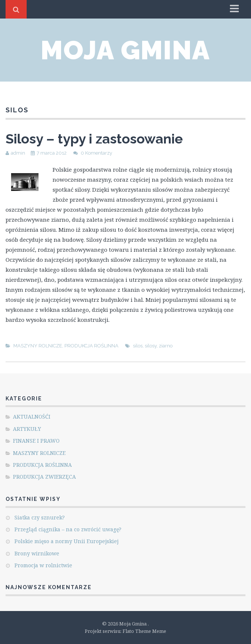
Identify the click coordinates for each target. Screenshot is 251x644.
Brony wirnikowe (37, 553)
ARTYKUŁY (27, 429)
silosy (151, 346)
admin (18, 153)
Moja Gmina (125, 50)
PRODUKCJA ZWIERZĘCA (44, 477)
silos (138, 346)
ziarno (166, 346)
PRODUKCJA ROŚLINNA (91, 346)
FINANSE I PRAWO (36, 441)
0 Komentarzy (96, 153)
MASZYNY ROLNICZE (38, 346)
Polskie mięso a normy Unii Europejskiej (66, 541)
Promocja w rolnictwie (43, 565)
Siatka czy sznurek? (40, 517)
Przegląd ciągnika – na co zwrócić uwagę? (68, 529)
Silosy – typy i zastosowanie (94, 139)
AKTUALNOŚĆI (32, 417)
